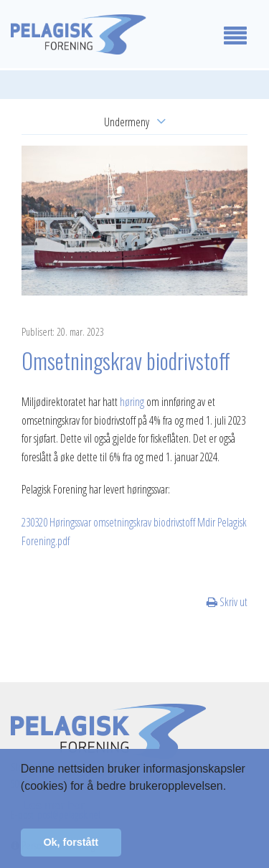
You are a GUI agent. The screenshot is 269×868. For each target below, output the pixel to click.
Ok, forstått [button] (71, 842)
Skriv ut (227, 602)
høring (132, 402)
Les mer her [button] (53, 805)
